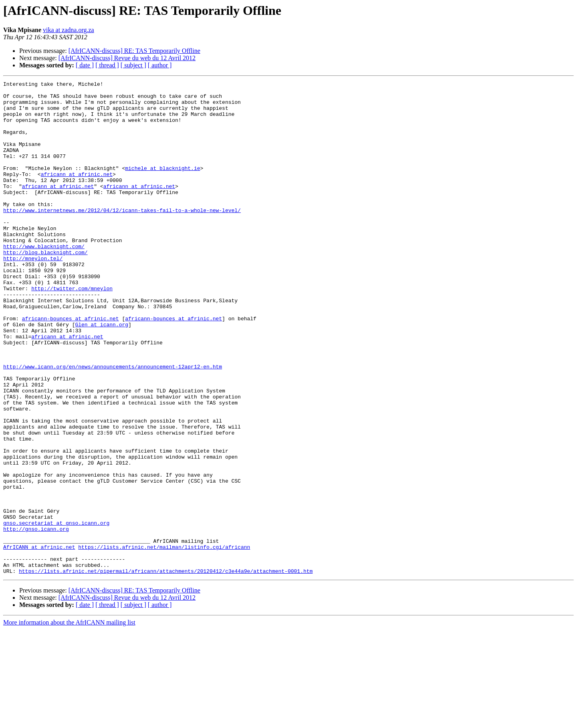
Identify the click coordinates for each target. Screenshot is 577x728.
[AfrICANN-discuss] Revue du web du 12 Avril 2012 (127, 58)
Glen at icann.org (102, 374)
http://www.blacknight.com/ (44, 280)
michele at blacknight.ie (162, 186)
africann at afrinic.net (77, 193)
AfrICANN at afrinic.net (39, 641)
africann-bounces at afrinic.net (71, 366)
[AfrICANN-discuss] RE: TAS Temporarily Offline (134, 51)
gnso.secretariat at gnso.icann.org (56, 612)
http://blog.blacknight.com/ (45, 287)
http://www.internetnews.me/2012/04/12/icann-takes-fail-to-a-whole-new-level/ (122, 237)
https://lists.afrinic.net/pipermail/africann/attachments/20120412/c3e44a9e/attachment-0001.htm (166, 669)
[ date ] (85, 65)
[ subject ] (133, 65)
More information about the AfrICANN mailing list (69, 721)
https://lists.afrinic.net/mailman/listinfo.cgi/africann (164, 641)
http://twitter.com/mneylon (72, 330)
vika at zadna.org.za (69, 30)
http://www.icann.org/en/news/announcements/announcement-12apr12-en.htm (113, 424)
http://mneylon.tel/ (33, 294)
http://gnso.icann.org (36, 619)
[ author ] (160, 65)
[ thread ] (107, 65)
